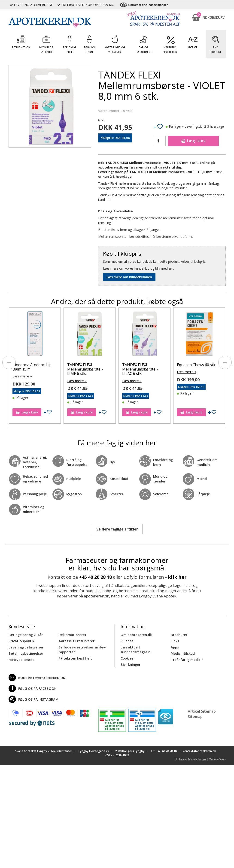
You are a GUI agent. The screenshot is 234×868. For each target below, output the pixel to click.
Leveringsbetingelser (25, 646)
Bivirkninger (130, 658)
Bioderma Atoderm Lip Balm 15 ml (49, 367)
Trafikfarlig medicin (187, 658)
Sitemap (195, 711)
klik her (177, 576)
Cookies (127, 652)
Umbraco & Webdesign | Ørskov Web (200, 754)
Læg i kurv (193, 141)
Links (175, 640)
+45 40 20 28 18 (95, 576)
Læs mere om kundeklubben (129, 277)
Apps (175, 646)
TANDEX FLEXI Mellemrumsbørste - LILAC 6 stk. (157, 369)
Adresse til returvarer (76, 640)
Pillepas (127, 640)
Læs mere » (39, 376)
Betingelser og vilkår (25, 634)
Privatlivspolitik (21, 640)
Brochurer (179, 634)
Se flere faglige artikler (117, 528)
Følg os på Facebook (31, 683)
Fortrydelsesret (21, 658)
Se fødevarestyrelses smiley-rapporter (82, 648)
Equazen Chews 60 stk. (214, 365)
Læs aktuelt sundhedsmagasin (145, 646)
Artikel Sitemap (202, 706)
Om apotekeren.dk (136, 634)
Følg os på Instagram (33, 694)
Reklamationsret (72, 634)
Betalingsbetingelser (25, 652)
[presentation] (9, 362)
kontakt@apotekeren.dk (36, 672)
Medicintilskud (182, 652)
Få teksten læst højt (75, 656)
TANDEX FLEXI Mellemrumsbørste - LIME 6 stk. (103, 369)
